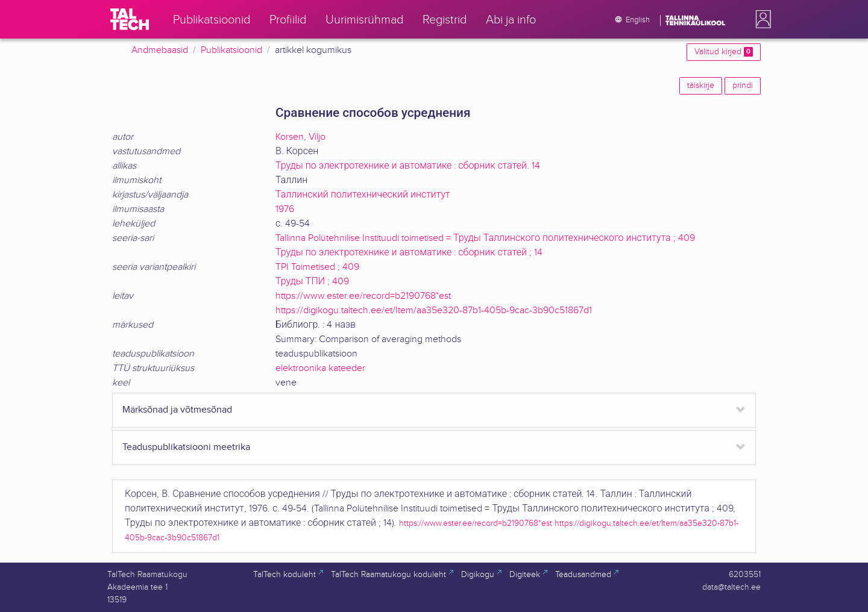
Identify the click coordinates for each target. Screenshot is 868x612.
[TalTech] (130, 19)
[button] (761, 19)
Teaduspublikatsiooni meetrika (186, 447)
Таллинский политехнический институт (363, 195)
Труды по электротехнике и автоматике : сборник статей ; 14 (409, 253)
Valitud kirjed (724, 52)
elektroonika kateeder (320, 368)
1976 (285, 209)
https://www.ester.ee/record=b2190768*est (363, 296)
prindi (743, 86)
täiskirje (701, 86)
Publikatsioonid (231, 50)
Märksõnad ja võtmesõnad (177, 410)
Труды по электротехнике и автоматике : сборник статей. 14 (408, 166)
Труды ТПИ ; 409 (312, 282)
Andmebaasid (160, 50)
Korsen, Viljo (300, 137)
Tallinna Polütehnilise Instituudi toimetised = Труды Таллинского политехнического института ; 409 (485, 238)
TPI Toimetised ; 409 (317, 267)
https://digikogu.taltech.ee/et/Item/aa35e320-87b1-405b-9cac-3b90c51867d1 (434, 311)
